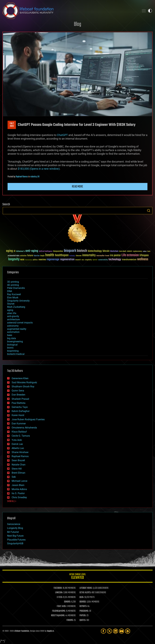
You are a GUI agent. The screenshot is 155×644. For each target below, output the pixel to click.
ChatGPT (62, 135)
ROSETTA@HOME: (58, 616)
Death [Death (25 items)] (149, 251)
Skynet (11, 304)
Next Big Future (15, 536)
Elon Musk (13, 298)
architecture (13, 319)
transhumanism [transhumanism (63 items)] (129, 260)
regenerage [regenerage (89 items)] (53, 260)
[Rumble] (128, 631)
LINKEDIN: (59, 593)
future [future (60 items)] (30, 256)
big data (12, 338)
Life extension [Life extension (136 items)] (130, 255)
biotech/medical (16, 354)
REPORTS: (83, 606)
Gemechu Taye (20, 407)
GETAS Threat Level (77, 577)
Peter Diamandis (16, 288)
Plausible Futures (16, 540)
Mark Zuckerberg (16, 307)
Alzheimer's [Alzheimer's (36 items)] (20, 251)
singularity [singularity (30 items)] (88, 260)
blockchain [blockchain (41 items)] (114, 251)
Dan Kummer (19, 424)
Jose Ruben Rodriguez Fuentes (28, 419)
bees (10, 335)
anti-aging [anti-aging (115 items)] (32, 251)
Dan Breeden (18, 395)
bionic (10, 348)
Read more (77, 187)
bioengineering (15, 341)
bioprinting (13, 351)
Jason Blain (18, 485)
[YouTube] (122, 631)
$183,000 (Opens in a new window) (39, 169)
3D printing (13, 282)
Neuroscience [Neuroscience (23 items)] (29, 260)
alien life (12, 313)
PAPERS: (83, 616)
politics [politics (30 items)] (35, 260)
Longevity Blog (15, 528)
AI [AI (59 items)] (15, 251)
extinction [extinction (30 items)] (23, 256)
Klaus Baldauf (19, 432)
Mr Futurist (13, 532)
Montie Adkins (19, 489)
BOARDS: (83, 602)
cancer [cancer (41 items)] (129, 251)
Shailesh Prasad (20, 399)
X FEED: (60, 597)
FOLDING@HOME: (59, 611)
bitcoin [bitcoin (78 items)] (106, 251)
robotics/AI (35, 177)
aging (10, 310)
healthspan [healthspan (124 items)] (62, 255)
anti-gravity (13, 316)
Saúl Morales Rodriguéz (24, 382)
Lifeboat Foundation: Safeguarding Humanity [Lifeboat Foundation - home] (70, 11)
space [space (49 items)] (95, 260)
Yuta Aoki (17, 440)
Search (149, 211)
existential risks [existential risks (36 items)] (14, 256)
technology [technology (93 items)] (115, 260)
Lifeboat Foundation (22, 631)
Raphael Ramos (22, 177)
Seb (14, 477)
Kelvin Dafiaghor (21, 411)
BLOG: (82, 597)
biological (12, 345)
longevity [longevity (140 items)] (14, 259)
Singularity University (18, 301)
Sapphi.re (50, 631)
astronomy (13, 326)
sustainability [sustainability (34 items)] (103, 260)
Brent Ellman (18, 473)
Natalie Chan (19, 465)
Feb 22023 (12, 125)
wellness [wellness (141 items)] (143, 259)
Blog (77, 24)
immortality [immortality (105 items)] (89, 255)
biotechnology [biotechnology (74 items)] (95, 251)
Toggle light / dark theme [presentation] (150, 11)
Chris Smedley (19, 497)
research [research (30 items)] (78, 260)
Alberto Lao (18, 448)
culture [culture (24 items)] (145, 251)
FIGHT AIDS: (61, 606)
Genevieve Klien (20, 378)
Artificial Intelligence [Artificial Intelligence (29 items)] (46, 251)
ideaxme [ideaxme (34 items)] (79, 256)
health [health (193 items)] (50, 255)
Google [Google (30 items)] (42, 256)
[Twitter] (109, 631)
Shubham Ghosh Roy (23, 387)
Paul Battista (19, 403)
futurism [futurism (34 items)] (37, 256)
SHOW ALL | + (12, 501)
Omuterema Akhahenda (24, 428)
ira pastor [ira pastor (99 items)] (115, 255)
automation (13, 332)
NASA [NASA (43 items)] (22, 260)
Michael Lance (19, 481)
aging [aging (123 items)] (9, 251)
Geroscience (14, 524)
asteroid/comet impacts (20, 323)
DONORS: (67, 602)
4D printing (13, 285)
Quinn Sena (18, 391)
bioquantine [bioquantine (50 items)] (58, 251)
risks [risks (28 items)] (83, 260)
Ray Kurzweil (14, 294)
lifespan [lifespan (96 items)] (144, 255)
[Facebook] (103, 631)
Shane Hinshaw (20, 452)
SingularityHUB (15, 543)
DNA (10, 291)
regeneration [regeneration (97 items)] (67, 259)
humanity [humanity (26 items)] (72, 256)
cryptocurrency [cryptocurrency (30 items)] (137, 251)
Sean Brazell (18, 460)
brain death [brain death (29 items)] (123, 251)
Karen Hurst (18, 415)
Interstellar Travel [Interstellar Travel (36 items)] (103, 256)
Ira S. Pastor (18, 493)
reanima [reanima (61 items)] (42, 260)
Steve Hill (17, 469)
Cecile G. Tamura (21, 436)
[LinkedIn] (115, 631)
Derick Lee (17, 444)
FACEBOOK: (58, 588)
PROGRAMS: (84, 611)
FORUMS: (70, 620)
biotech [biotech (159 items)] (82, 251)
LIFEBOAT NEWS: (86, 588)
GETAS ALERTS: (85, 593)
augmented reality (17, 329)
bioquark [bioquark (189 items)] (70, 251)
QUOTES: (83, 620)
